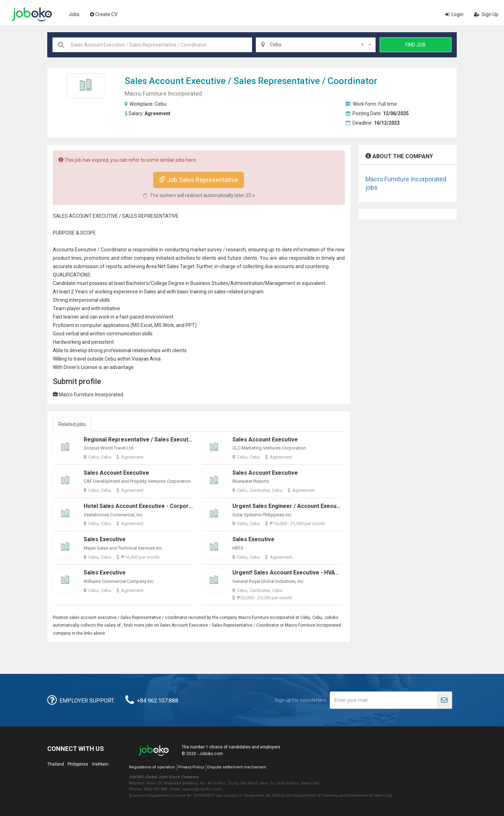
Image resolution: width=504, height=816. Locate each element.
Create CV (104, 14)
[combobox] (316, 45)
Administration (247, 283)
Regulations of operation (152, 767)
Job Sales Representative (199, 180)
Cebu (160, 104)
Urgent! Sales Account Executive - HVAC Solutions (299, 573)
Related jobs (72, 424)
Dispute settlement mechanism (237, 767)
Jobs (74, 14)
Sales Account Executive (265, 440)
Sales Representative (277, 81)
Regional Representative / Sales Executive (140, 440)
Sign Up (486, 14)
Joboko (32, 14)
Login (454, 14)
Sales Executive (105, 539)
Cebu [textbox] (317, 44)
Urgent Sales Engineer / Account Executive (289, 506)
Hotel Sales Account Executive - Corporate (141, 506)
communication (124, 334)
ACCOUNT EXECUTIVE (93, 216)
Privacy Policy (191, 767)
